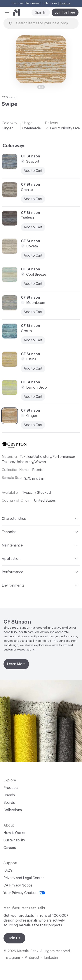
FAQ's (8, 871)
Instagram (12, 958)
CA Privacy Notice (18, 885)
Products (11, 788)
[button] (7, 12)
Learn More (16, 664)
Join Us (14, 938)
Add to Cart (33, 340)
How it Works (14, 833)
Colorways (14, 146)
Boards (9, 803)
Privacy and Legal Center (24, 878)
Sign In (41, 12)
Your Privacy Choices (24, 893)
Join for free (65, 12)
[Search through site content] (44, 23)
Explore (65, 4)
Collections (13, 810)
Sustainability (14, 840)
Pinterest (32, 958)
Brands (9, 795)
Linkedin (51, 958)
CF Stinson (9, 97)
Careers (10, 848)
